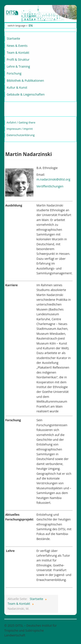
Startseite (13, 38)
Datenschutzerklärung (21, 135)
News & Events (17, 46)
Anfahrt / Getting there (21, 123)
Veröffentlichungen (50, 186)
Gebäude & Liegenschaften (26, 94)
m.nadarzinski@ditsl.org (53, 179)
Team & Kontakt (18, 53)
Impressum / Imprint (20, 129)
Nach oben (69, 625)
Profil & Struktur (18, 59)
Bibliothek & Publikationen (25, 80)
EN (31, 25)
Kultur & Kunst (17, 87)
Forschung (14, 73)
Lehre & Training (18, 66)
